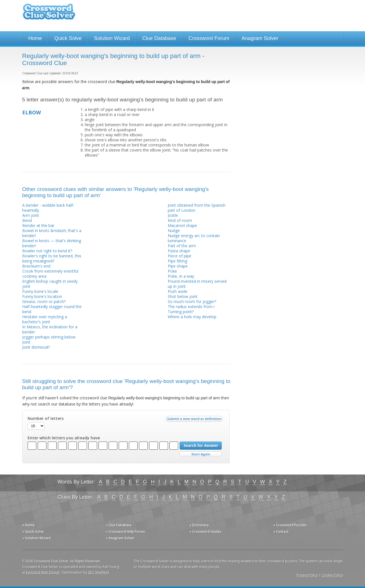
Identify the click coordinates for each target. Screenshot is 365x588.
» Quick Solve (33, 532)
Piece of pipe (180, 256)
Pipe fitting (177, 261)
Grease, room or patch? (44, 301)
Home (35, 38)
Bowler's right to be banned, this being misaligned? (52, 258)
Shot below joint (183, 296)
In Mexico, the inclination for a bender (50, 329)
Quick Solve (68, 38)
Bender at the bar (38, 225)
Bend (27, 220)
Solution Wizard (112, 38)
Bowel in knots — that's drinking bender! (52, 243)
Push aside (178, 291)
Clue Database (159, 38)
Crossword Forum (209, 38)
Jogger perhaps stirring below (49, 337)
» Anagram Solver (120, 538)
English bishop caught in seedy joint (50, 284)
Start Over (201, 454)
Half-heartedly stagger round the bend (52, 309)
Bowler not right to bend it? (47, 251)
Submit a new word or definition (195, 420)
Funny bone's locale (40, 291)
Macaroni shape (182, 225)
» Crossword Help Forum (126, 532)
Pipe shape (178, 266)
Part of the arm (182, 246)
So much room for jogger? (192, 301)
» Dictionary (199, 525)
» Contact (281, 532)
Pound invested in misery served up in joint (197, 284)
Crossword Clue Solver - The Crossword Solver (49, 14)
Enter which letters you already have (64, 438)
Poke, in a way (181, 276)
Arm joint (31, 215)
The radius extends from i (191, 307)
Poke (172, 271)
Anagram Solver (260, 38)
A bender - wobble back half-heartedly (48, 208)
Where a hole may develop (192, 317)
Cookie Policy (332, 575)
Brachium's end (36, 266)
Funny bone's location (42, 296)
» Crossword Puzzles (290, 525)
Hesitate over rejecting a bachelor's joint (45, 319)
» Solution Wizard (36, 538)
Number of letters (46, 418)
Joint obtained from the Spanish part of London (197, 208)
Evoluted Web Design (43, 572)
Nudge (174, 230)
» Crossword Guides (205, 532)
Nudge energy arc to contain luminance (194, 238)
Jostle (173, 215)
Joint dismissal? (36, 347)
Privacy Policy (307, 575)
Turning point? (181, 312)
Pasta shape (179, 251)
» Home (28, 525)
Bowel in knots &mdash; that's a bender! (52, 233)
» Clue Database (119, 525)
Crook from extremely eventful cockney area (50, 274)
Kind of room (180, 220)
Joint (26, 342)
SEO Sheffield (98, 572)
